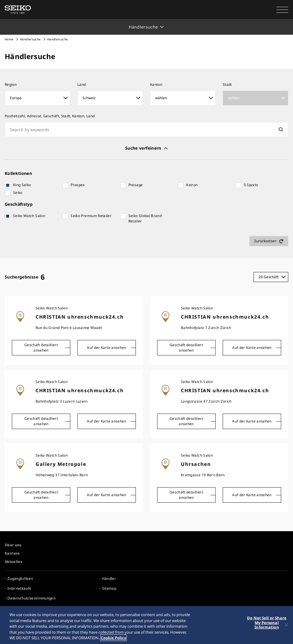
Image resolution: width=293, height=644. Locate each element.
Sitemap (109, 588)
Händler (109, 579)
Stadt (227, 84)
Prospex (78, 185)
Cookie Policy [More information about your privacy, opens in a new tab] (113, 638)
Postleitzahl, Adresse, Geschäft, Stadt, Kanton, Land (50, 116)
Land (82, 84)
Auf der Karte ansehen (106, 348)
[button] (282, 10)
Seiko (18, 193)
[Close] (286, 625)
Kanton (156, 84)
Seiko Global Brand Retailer (145, 218)
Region (11, 84)
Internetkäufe (19, 588)
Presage (136, 185)
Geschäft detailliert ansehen (41, 348)
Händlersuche (30, 39)
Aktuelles (13, 562)
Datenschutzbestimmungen (31, 598)
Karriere (12, 553)
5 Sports (251, 185)
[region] (146, 625)
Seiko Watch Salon (29, 216)
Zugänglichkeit (20, 579)
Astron (192, 185)
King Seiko (22, 185)
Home (9, 39)
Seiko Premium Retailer (91, 216)
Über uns (13, 545)
